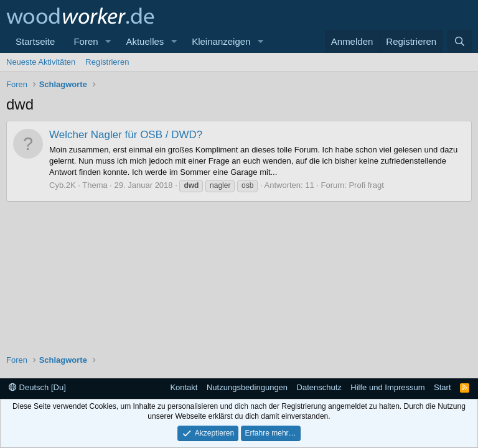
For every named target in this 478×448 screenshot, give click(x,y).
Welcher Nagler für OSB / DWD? (126, 135)
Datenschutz (319, 387)
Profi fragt (366, 185)
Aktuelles (145, 41)
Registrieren (107, 62)
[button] (108, 41)
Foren (86, 41)
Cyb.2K (63, 185)
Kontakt (184, 387)
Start (442, 387)
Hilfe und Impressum (387, 387)
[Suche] (460, 41)
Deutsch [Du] (37, 387)
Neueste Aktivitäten (41, 62)
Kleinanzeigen (221, 41)
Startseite (35, 41)
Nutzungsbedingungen (247, 387)
